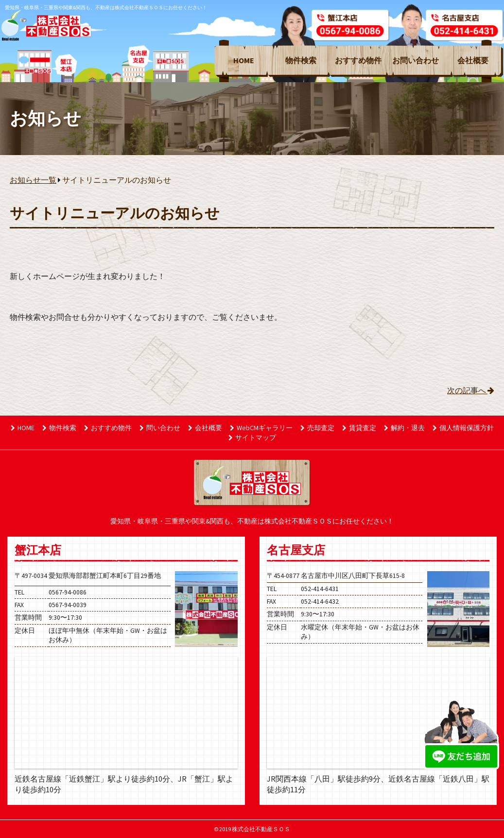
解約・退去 (404, 428)
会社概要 (473, 60)
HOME (244, 60)
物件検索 (301, 60)
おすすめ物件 (358, 60)
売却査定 (317, 428)
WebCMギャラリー (261, 428)
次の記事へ (471, 390)
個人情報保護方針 (463, 428)
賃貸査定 (359, 428)
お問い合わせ (416, 60)
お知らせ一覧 (33, 180)
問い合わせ (160, 428)
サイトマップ (252, 437)
